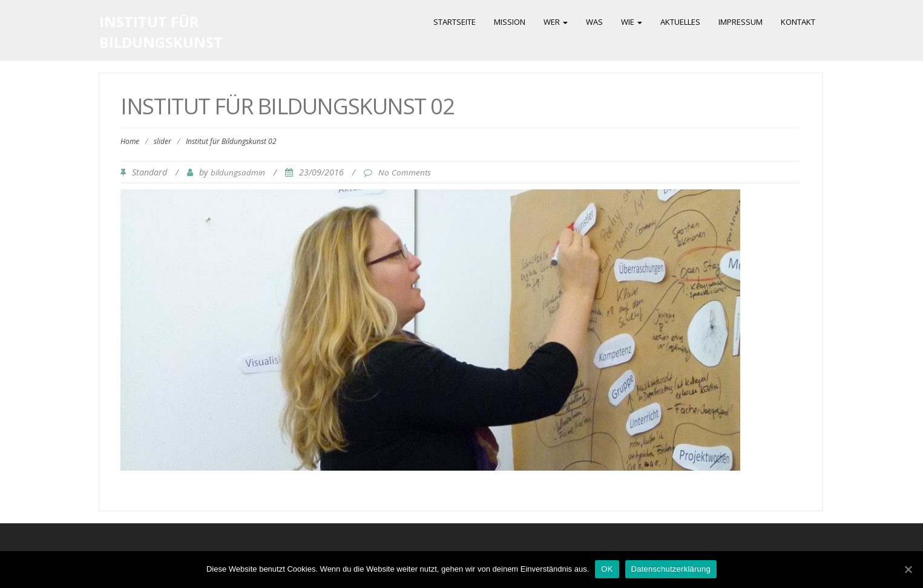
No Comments (405, 172)
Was (594, 22)
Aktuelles (680, 22)
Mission (510, 22)
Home (130, 141)
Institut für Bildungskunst (161, 32)
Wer (556, 22)
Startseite (455, 22)
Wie (632, 22)
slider (163, 141)
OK (607, 569)
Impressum (741, 22)
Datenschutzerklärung (671, 569)
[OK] (908, 569)
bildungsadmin (238, 172)
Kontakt (798, 22)
